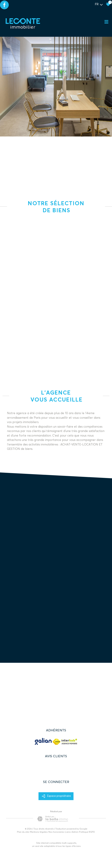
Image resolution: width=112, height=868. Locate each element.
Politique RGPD (87, 832)
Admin (75, 832)
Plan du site (23, 832)
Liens (68, 832)
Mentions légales (39, 832)
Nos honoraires (56, 832)
